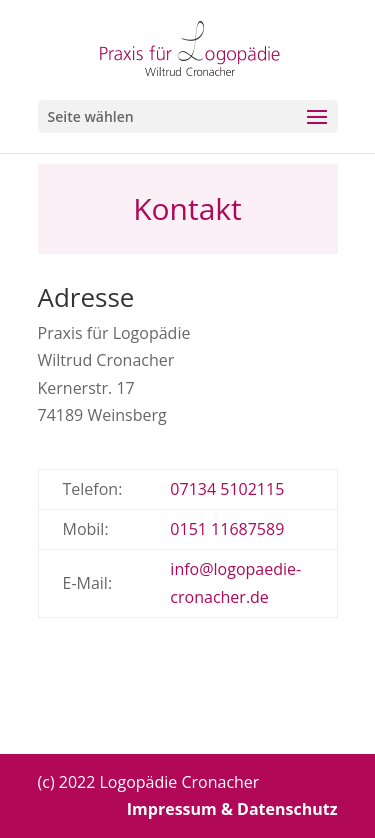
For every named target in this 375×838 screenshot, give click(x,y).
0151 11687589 (227, 529)
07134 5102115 (227, 489)
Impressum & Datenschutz (232, 809)
